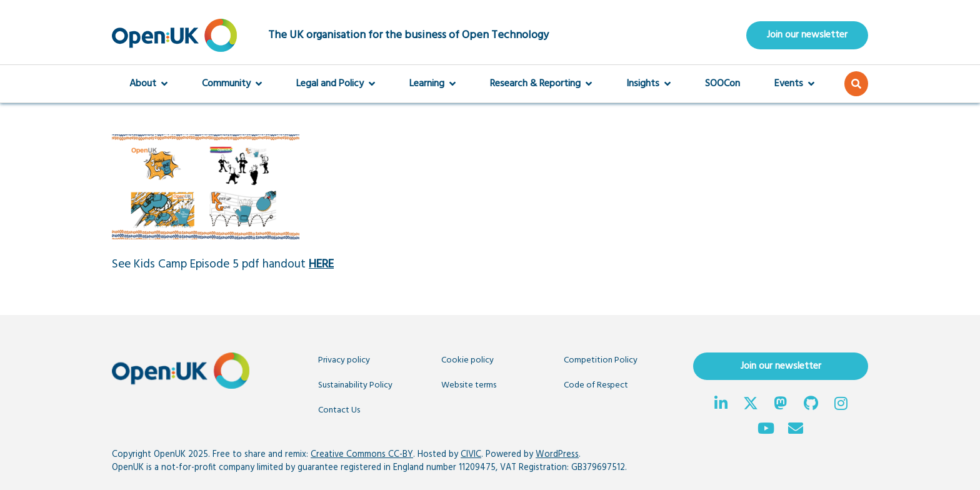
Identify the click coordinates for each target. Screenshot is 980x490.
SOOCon (722, 84)
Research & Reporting (541, 84)
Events (794, 84)
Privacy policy (344, 360)
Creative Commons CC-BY (362, 455)
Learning (432, 84)
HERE (321, 264)
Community (232, 84)
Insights (648, 84)
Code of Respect (596, 385)
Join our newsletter (807, 35)
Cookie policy (467, 360)
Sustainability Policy (355, 385)
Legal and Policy (336, 84)
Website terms (469, 385)
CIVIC (471, 455)
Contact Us (339, 410)
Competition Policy (601, 360)
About (148, 84)
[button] (856, 84)
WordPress (557, 455)
